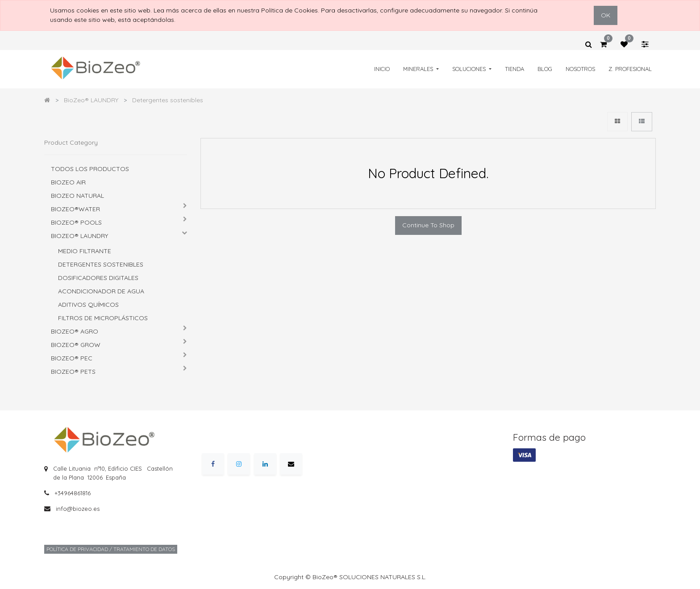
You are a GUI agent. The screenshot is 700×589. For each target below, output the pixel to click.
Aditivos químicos (88, 305)
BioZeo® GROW (76, 345)
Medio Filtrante (85, 251)
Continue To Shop (428, 225)
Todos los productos (90, 169)
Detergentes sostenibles (101, 264)
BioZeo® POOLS (76, 222)
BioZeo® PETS (73, 372)
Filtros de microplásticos (103, 318)
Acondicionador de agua (101, 291)
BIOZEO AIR (68, 182)
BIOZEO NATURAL (77, 196)
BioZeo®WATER (75, 209)
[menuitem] (382, 69)
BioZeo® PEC (72, 358)
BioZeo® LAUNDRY (79, 236)
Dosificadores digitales (98, 278)
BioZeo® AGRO (75, 331)
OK (606, 15)
